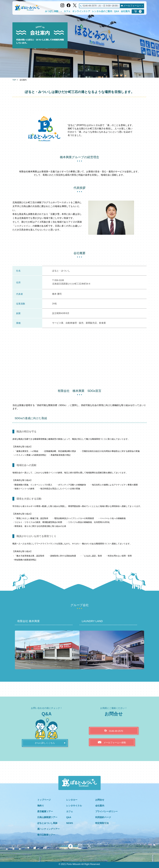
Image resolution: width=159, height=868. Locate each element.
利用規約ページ (103, 817)
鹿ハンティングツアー (48, 829)
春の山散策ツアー (46, 835)
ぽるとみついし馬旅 (47, 823)
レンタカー (72, 800)
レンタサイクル (74, 806)
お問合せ (100, 800)
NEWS (70, 823)
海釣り (41, 806)
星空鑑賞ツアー (45, 811)
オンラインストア (81, 11)
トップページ (44, 800)
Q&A (117, 11)
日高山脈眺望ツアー (47, 817)
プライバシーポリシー (106, 811)
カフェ (67, 11)
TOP (14, 80)
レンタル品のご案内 (102, 11)
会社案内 (125, 11)
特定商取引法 (102, 823)
